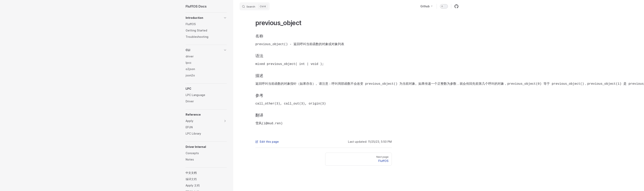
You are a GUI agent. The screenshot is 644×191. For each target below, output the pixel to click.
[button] (206, 18)
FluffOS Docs (196, 6)
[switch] (444, 6)
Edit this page (267, 142)
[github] (456, 6)
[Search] (255, 6)
